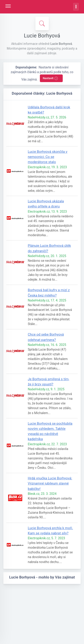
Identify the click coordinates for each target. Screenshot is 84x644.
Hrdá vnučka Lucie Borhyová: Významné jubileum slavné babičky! (50, 483)
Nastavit (50, 78)
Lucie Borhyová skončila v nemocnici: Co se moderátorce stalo (48, 157)
